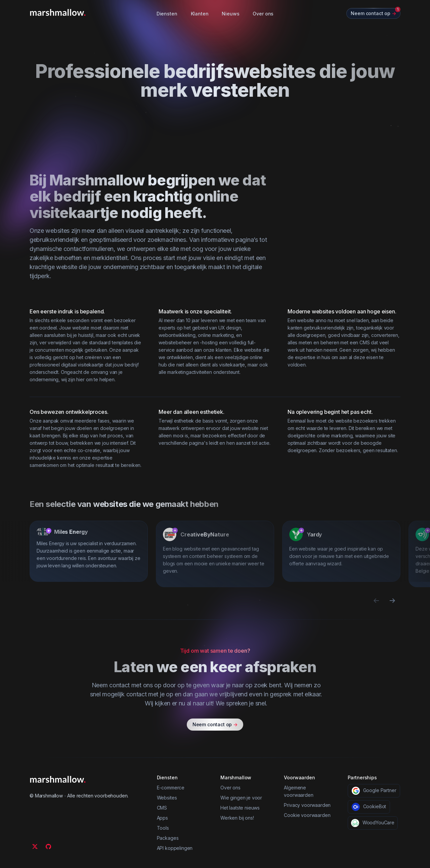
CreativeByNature (205, 534)
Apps (162, 818)
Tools (163, 828)
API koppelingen (175, 848)
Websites (167, 798)
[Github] (48, 847)
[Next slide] (392, 601)
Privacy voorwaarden (307, 805)
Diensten (167, 14)
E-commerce (171, 788)
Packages (168, 838)
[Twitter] (35, 847)
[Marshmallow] (58, 12)
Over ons (263, 14)
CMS (162, 808)
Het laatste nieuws (240, 808)
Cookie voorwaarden (307, 815)
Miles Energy (71, 532)
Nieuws (230, 14)
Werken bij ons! (237, 818)
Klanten (200, 14)
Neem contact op (215, 725)
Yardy (314, 534)
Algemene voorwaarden (298, 791)
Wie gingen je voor (241, 798)
